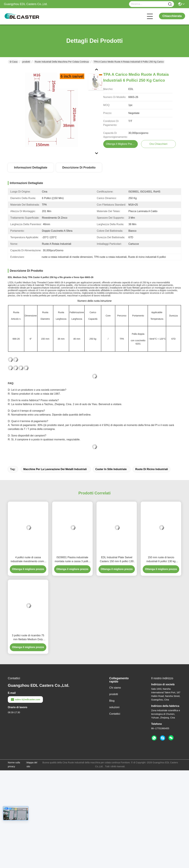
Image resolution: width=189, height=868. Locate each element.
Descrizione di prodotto (79, 168)
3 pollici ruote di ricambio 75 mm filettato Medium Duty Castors (28, 638)
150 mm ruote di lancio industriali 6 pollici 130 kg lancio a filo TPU (161, 560)
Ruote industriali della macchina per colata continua (62, 62)
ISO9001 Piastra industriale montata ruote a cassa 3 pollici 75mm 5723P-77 (72, 560)
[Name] (170, 4)
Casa (14, 62)
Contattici (115, 714)
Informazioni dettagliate (31, 168)
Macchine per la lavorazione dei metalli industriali (55, 469)
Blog (112, 701)
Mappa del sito (32, 764)
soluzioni (114, 707)
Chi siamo (115, 688)
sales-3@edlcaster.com (25, 699)
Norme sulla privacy (14, 764)
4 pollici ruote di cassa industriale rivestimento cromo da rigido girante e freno (28, 560)
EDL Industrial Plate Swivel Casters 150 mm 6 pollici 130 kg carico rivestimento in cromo (117, 560)
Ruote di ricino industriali (151, 469)
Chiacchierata (172, 16)
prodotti (26, 62)
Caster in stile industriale (111, 469)
